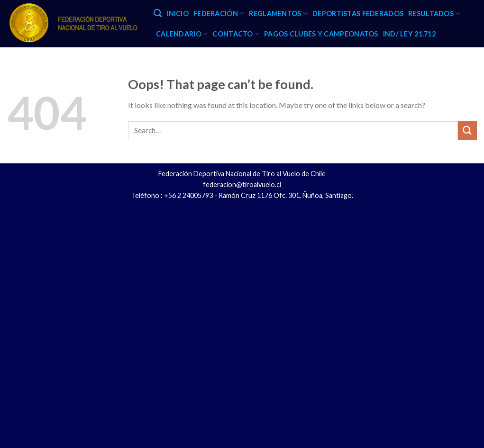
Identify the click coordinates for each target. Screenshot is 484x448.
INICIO (178, 13)
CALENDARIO (182, 34)
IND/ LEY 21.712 (409, 34)
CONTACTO (236, 34)
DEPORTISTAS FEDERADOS (358, 13)
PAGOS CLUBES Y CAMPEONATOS (321, 34)
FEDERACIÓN (219, 13)
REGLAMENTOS (278, 13)
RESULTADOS (434, 13)
